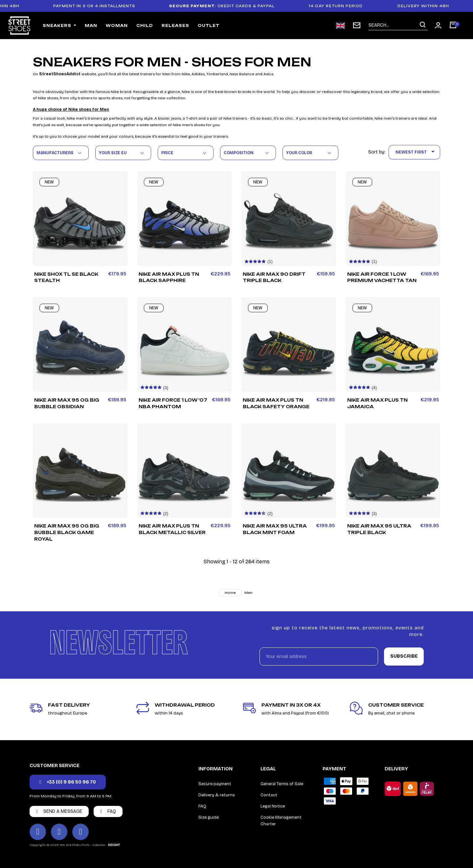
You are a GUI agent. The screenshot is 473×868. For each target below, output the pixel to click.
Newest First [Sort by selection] (416, 152)
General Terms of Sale (282, 784)
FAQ (202, 806)
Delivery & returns (217, 795)
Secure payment (215, 784)
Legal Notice (273, 806)
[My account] (438, 25)
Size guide (209, 817)
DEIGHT (114, 845)
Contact (269, 795)
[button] (68, 782)
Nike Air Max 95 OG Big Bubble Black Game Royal (67, 532)
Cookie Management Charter (281, 821)
